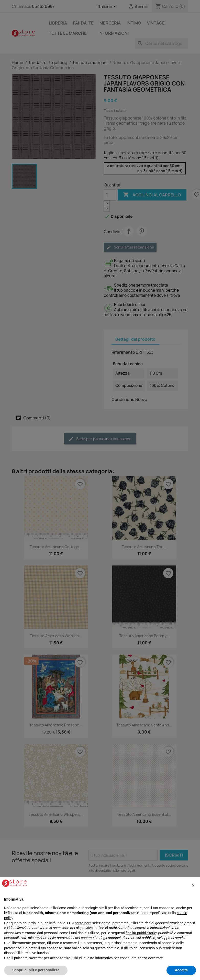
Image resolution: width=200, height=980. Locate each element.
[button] (193, 885)
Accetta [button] (181, 970)
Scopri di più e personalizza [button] (36, 970)
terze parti (83, 923)
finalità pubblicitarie (141, 933)
